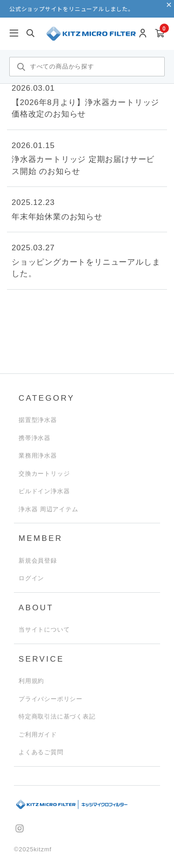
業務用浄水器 (38, 456)
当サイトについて (44, 629)
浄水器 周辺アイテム (48, 509)
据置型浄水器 (38, 420)
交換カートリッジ (44, 474)
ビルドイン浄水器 (44, 491)
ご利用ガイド (38, 735)
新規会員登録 (38, 561)
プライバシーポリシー (51, 699)
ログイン (31, 578)
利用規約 (31, 681)
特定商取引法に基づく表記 (57, 716)
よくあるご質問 (41, 752)
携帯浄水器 (35, 438)
